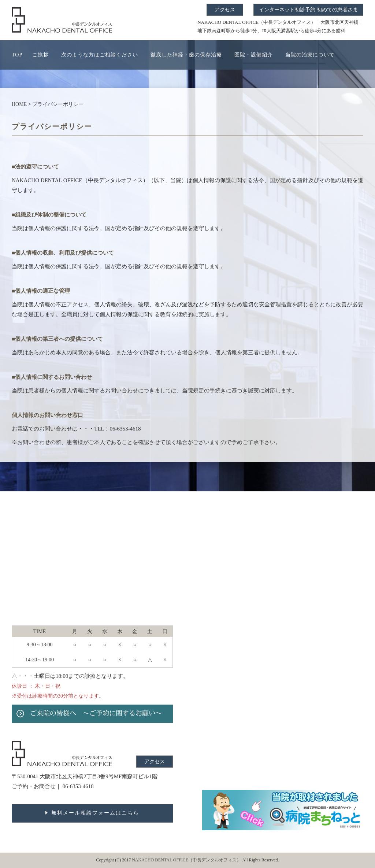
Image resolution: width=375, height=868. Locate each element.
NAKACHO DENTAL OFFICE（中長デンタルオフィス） (187, 860)
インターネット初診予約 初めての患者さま (308, 10)
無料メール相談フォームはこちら (95, 813)
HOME (19, 104)
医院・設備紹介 (254, 55)
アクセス (225, 10)
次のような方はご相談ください (100, 55)
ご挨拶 (40, 55)
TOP (17, 55)
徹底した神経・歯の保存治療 (186, 55)
